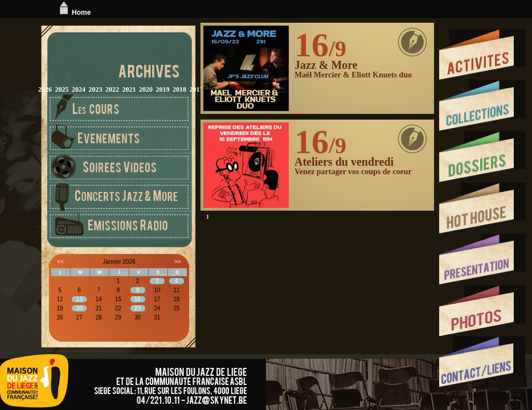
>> (178, 262)
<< (60, 262)
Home (74, 13)
